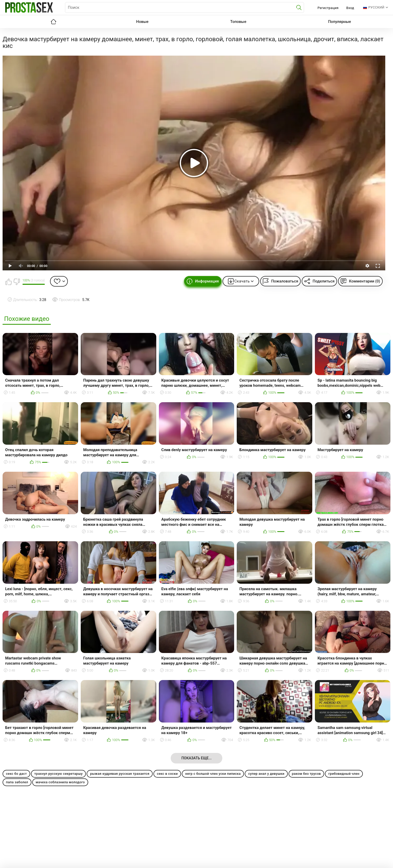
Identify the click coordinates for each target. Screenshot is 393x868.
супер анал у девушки (266, 774)
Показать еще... (196, 758)
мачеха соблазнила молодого (60, 782)
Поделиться (324, 281)
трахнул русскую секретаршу (58, 774)
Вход (350, 8)
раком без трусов (306, 774)
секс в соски (167, 774)
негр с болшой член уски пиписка (213, 774)
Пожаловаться (285, 281)
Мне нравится (9, 282)
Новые (142, 22)
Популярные (339, 22)
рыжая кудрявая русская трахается (120, 774)
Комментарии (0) (365, 281)
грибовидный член (344, 774)
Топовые (238, 22)
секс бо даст (16, 774)
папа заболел (17, 782)
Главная (53, 22)
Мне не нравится (17, 282)
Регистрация (328, 8)
